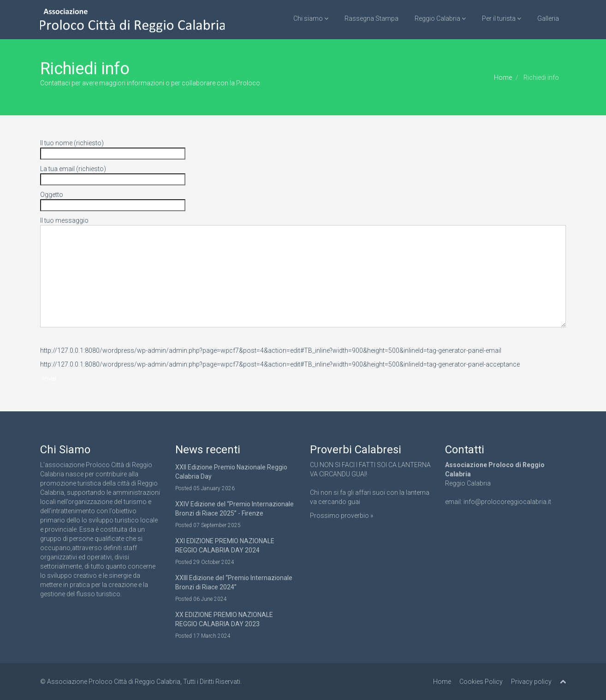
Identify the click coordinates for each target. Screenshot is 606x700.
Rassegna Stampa (371, 18)
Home (503, 77)
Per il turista (502, 18)
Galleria (548, 18)
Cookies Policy (481, 682)
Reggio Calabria (440, 18)
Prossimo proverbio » (342, 516)
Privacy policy (531, 682)
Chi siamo (311, 18)
